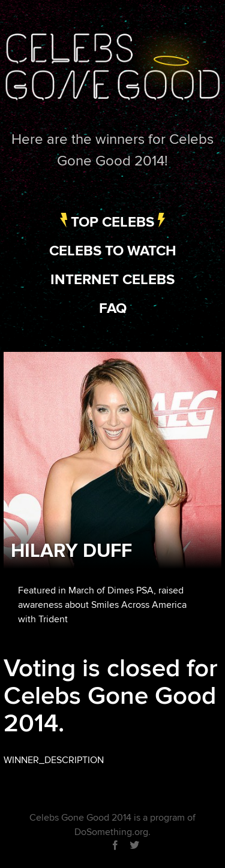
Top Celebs (112, 222)
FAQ (113, 308)
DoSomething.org (111, 832)
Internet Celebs (112, 280)
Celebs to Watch (113, 251)
